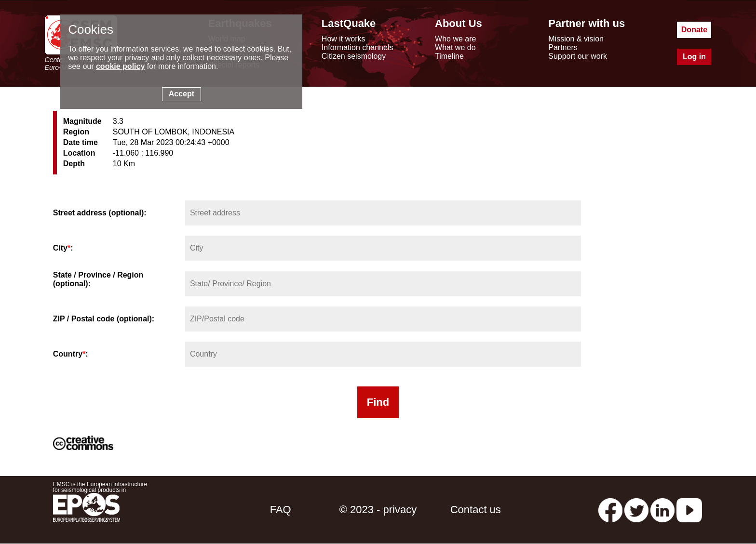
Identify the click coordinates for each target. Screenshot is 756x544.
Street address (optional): (100, 213)
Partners (563, 47)
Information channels (358, 47)
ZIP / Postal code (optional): (104, 319)
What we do (455, 47)
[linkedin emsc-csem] (662, 510)
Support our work (578, 56)
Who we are (455, 39)
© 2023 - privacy (378, 510)
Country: (71, 354)
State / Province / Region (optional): (98, 279)
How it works (344, 39)
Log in (694, 57)
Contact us (476, 510)
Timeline (449, 56)
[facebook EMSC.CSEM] (610, 510)
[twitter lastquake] (636, 510)
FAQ (281, 510)
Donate (694, 30)
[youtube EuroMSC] (689, 510)
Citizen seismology (354, 56)
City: (63, 248)
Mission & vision (576, 39)
